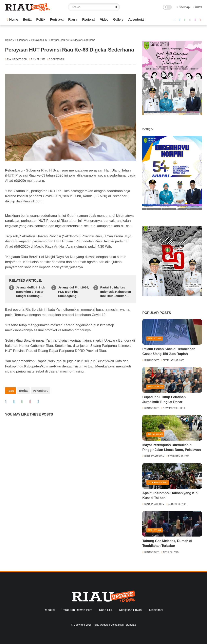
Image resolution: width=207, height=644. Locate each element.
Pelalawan (155, 434)
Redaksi (49, 610)
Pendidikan (155, 386)
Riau (71, 19)
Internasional (158, 482)
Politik (41, 19)
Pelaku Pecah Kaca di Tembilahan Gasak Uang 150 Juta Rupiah (169, 351)
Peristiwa (57, 19)
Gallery (118, 19)
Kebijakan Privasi (131, 610)
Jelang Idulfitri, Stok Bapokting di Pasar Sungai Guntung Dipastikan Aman (30, 292)
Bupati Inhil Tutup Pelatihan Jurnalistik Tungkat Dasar (164, 399)
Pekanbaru (22, 40)
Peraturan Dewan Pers (77, 610)
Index (197, 7)
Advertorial (136, 19)
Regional (89, 19)
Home (12, 19)
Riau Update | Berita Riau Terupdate (115, 625)
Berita (27, 19)
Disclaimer (156, 610)
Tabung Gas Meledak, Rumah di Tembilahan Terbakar (167, 543)
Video (104, 19)
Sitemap (183, 7)
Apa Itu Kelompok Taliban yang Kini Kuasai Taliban (170, 495)
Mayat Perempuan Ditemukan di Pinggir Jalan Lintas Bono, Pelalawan (172, 447)
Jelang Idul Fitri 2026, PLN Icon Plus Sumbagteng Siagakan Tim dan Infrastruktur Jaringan (74, 292)
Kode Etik (106, 610)
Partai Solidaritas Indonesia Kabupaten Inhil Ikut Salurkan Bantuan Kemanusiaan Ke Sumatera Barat (116, 292)
